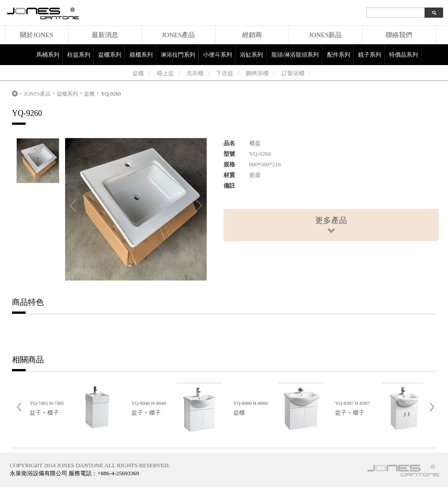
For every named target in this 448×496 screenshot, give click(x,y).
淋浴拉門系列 (178, 55)
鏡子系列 (370, 55)
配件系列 (339, 55)
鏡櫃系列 (141, 55)
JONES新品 (325, 35)
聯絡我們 (399, 35)
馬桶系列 (48, 55)
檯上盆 (165, 73)
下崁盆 (225, 73)
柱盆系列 (79, 55)
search (434, 13)
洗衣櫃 (195, 73)
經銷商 (252, 35)
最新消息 (105, 35)
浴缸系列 (251, 55)
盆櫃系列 (110, 55)
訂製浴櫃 (293, 73)
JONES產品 (178, 35)
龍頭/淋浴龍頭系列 (295, 55)
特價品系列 (404, 55)
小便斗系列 (218, 55)
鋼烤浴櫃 (257, 73)
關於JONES (37, 35)
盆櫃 (138, 73)
